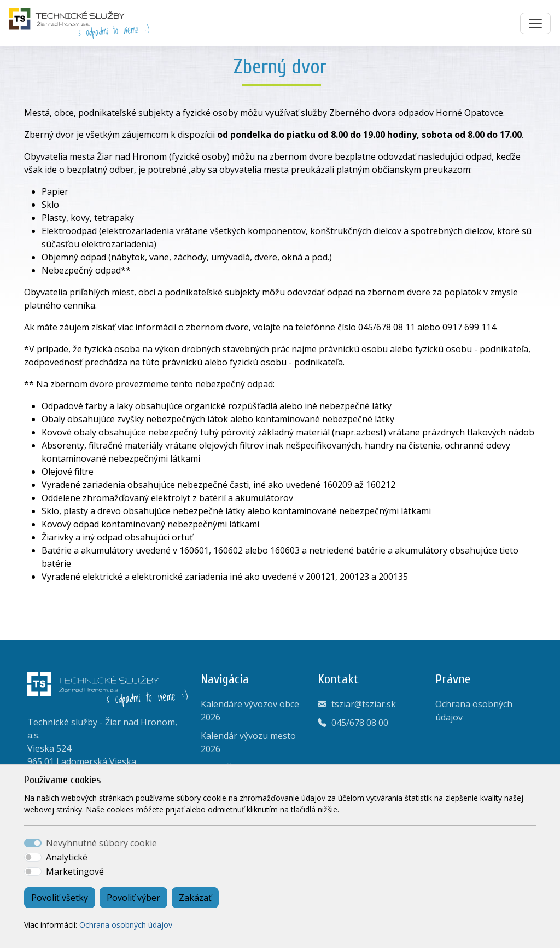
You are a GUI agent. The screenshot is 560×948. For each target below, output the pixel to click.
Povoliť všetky (60, 898)
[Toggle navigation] (535, 24)
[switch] (33, 857)
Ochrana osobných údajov (126, 925)
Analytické (67, 857)
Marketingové (75, 871)
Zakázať (195, 898)
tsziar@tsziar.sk (364, 704)
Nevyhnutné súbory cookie (101, 843)
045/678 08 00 (360, 723)
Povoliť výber (133, 898)
